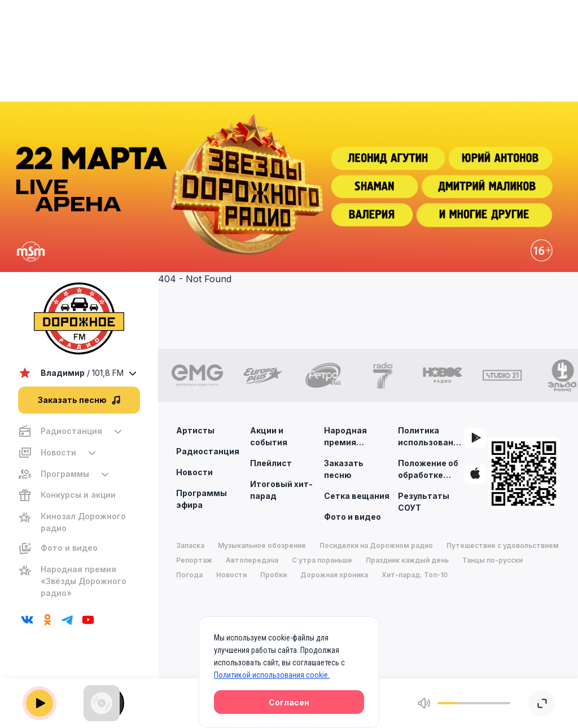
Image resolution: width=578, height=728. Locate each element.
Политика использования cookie (431, 437)
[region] (79, 512)
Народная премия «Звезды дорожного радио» (348, 437)
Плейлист (271, 463)
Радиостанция (208, 451)
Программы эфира (202, 499)
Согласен (289, 702)
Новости (194, 472)
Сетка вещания (357, 496)
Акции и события (269, 436)
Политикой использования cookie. (272, 675)
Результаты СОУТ (424, 502)
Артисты (195, 430)
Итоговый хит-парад (281, 490)
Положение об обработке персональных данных (429, 470)
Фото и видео (353, 517)
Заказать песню (344, 469)
